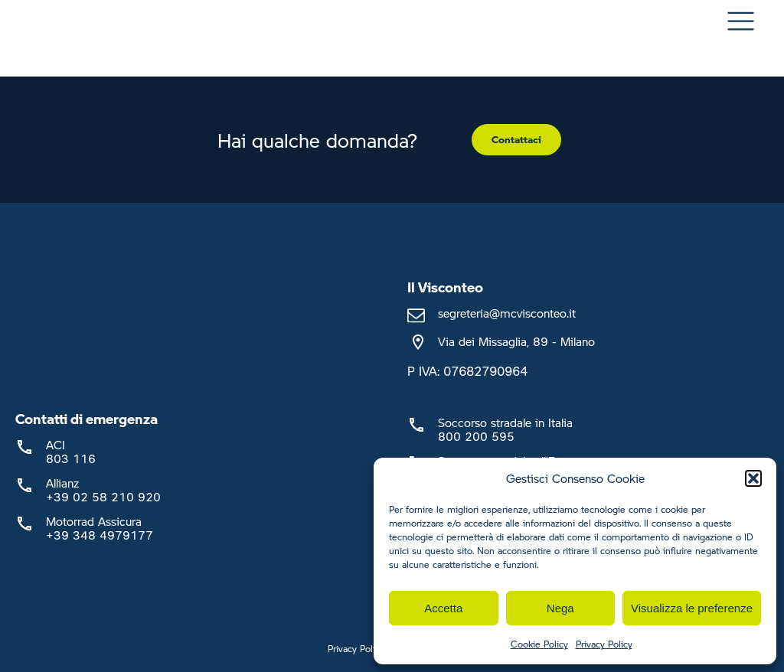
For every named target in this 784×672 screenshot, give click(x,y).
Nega (560, 608)
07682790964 (485, 371)
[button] (753, 478)
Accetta (443, 608)
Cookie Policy (539, 644)
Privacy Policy (604, 644)
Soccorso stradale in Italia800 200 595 (505, 429)
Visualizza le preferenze (692, 608)
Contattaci (516, 139)
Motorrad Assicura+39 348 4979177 (100, 528)
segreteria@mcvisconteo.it (507, 313)
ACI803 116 (71, 452)
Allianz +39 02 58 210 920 (103, 490)
